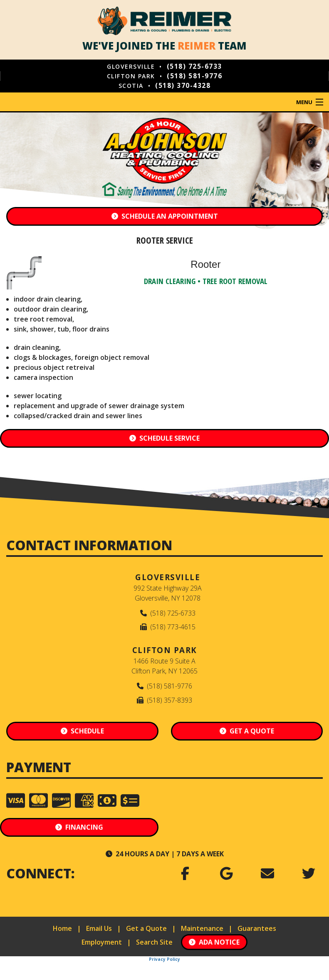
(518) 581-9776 (194, 76)
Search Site (154, 942)
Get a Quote (146, 928)
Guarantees (257, 928)
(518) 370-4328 (183, 85)
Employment (102, 942)
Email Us (99, 928)
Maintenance (202, 928)
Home (62, 928)
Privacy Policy (164, 959)
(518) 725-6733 (194, 66)
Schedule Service (164, 438)
